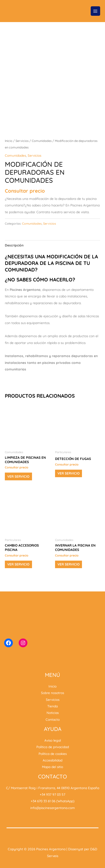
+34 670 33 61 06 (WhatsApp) (53, 801)
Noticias (53, 713)
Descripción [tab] (14, 245)
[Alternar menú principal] (95, 11)
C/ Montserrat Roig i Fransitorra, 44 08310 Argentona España (53, 788)
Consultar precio (25, 191)
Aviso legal (53, 740)
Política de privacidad (53, 747)
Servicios (22, 141)
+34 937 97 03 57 (52, 794)
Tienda (52, 706)
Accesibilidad (52, 760)
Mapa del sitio (52, 767)
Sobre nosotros (52, 693)
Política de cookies (53, 754)
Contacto (53, 719)
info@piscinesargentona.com (53, 808)
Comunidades (42, 141)
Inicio (9, 141)
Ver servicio (18, 476)
